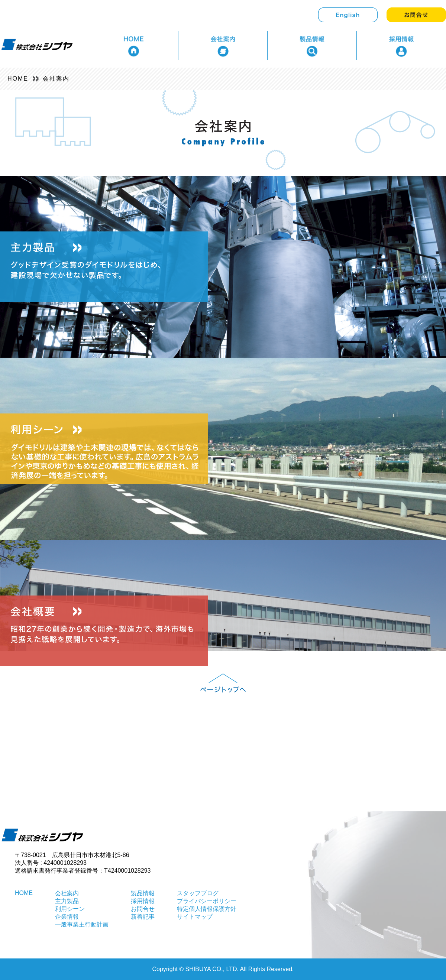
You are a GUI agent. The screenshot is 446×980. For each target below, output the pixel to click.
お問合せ (143, 909)
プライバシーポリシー (207, 901)
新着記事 (143, 917)
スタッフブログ (198, 893)
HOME (18, 79)
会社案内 (56, 79)
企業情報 (67, 917)
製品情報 (143, 893)
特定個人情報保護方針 (207, 909)
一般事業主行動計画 (82, 924)
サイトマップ (195, 917)
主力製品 (67, 901)
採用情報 (143, 901)
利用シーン (70, 909)
